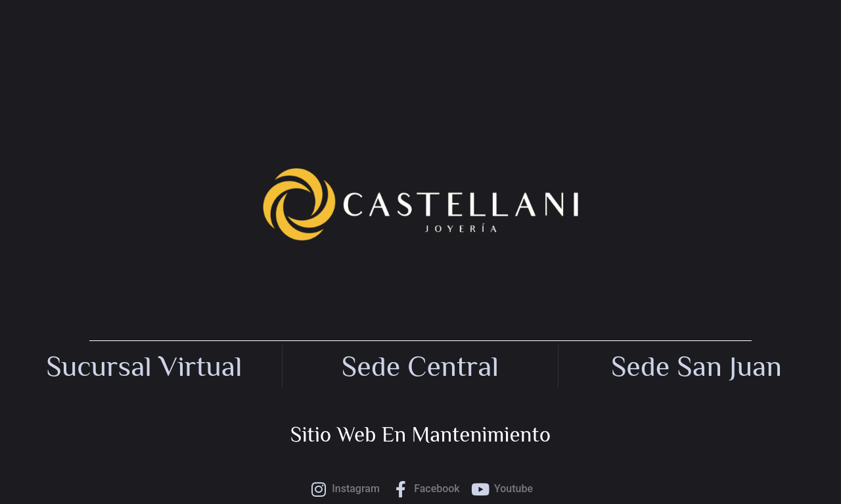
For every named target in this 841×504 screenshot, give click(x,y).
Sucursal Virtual (144, 366)
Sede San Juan (696, 366)
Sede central (420, 366)
